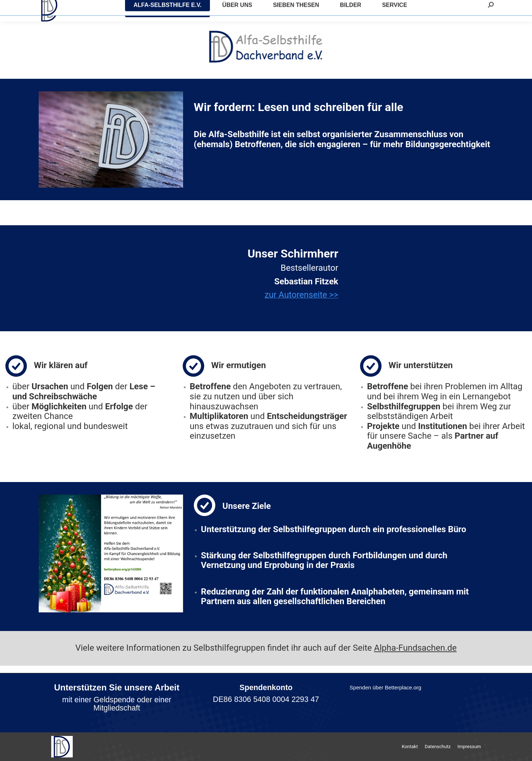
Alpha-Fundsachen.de (415, 648)
